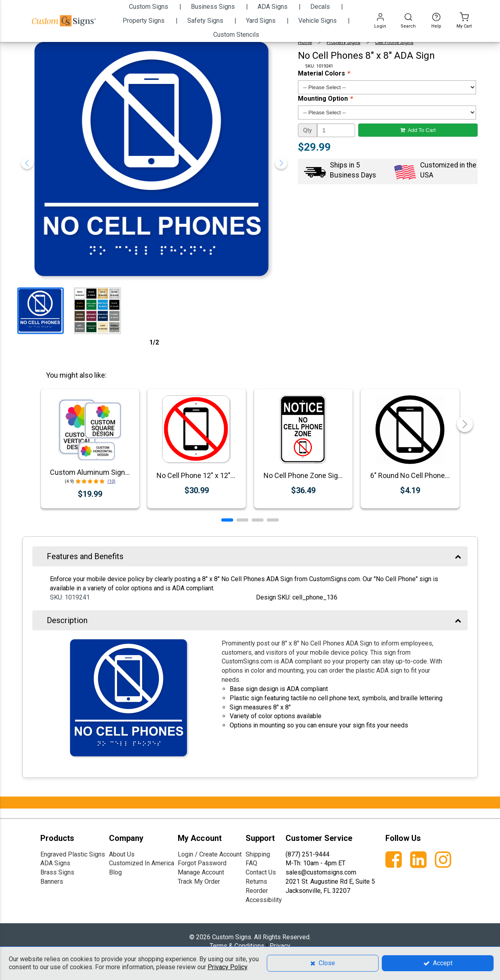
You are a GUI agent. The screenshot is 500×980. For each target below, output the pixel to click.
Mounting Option (325, 99)
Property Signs (343, 42)
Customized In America (142, 863)
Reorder (257, 891)
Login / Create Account (210, 854)
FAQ (251, 863)
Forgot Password (202, 863)
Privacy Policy (227, 967)
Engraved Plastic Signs (73, 854)
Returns (256, 881)
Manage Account (201, 872)
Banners (52, 881)
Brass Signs (57, 872)
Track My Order (199, 881)
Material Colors (324, 73)
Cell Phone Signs (394, 42)
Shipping (258, 854)
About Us (122, 854)
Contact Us (261, 872)
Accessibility (264, 900)
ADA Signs (55, 863)
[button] (227, 520)
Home (305, 42)
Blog (115, 872)
